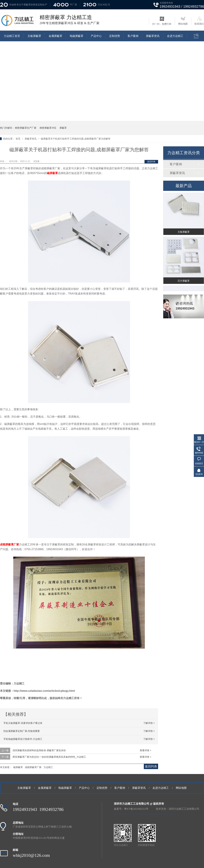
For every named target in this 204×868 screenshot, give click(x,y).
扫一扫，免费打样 (162, 21)
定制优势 (115, 36)
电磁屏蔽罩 (76, 36)
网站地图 (183, 21)
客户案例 (133, 36)
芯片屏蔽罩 (184, 282)
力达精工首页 (12, 36)
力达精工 (48, 767)
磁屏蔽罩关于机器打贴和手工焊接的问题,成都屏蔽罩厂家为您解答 (76, 139)
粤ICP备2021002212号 (136, 809)
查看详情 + (146, 750)
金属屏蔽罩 (55, 36)
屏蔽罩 (63, 128)
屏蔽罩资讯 (153, 36)
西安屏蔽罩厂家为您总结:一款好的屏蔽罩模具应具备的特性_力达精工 (49, 757)
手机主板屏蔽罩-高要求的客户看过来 (23, 723)
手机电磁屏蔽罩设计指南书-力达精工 (23, 739)
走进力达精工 (175, 36)
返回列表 (151, 162)
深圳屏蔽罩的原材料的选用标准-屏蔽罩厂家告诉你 (39, 750)
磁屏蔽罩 (52, 173)
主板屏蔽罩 (34, 36)
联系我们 (199, 21)
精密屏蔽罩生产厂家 (26, 128)
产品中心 (96, 36)
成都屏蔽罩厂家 (10, 544)
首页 (18, 139)
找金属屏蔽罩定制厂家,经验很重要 (22, 731)
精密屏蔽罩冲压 (48, 128)
